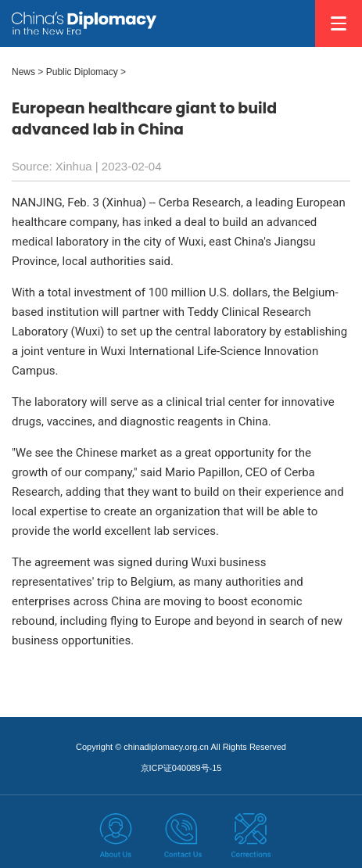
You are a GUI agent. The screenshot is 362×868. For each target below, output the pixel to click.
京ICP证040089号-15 (181, 768)
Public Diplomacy (82, 72)
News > (27, 72)
